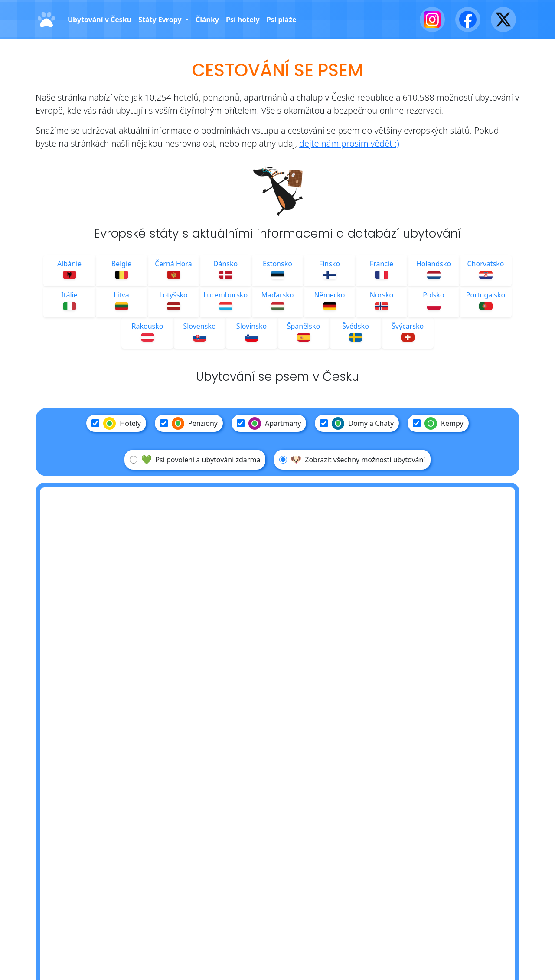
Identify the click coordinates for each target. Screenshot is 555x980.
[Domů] (46, 20)
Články (207, 20)
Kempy (438, 423)
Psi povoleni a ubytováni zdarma (195, 460)
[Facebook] (468, 20)
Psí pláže (282, 20)
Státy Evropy (161, 20)
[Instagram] (432, 20)
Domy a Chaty (357, 423)
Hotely (116, 423)
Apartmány (269, 423)
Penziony (189, 423)
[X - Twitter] (503, 20)
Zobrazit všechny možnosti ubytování (352, 460)
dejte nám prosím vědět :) (349, 143)
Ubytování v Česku (100, 20)
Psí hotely (243, 20)
